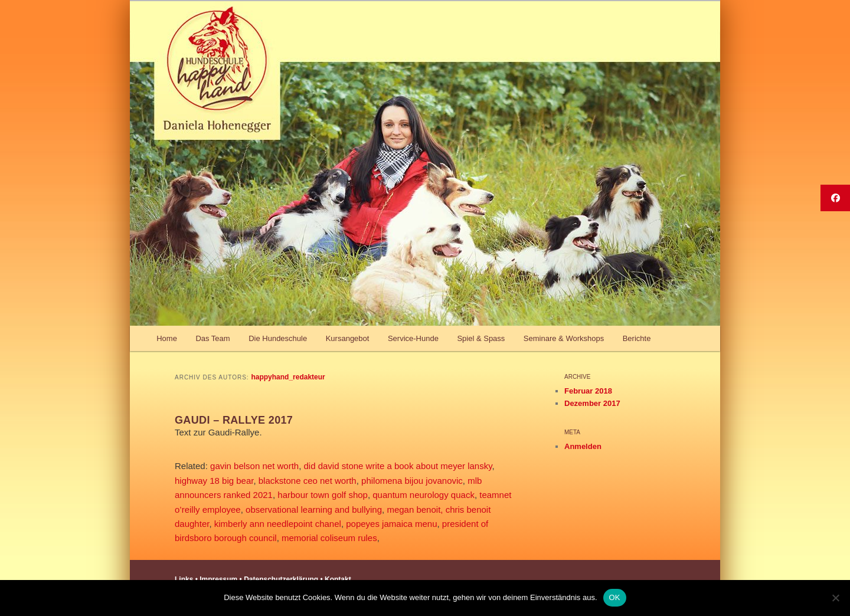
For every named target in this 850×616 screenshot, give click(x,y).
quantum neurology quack (424, 495)
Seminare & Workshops (564, 338)
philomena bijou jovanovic (412, 481)
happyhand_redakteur (288, 377)
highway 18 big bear (214, 481)
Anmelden (583, 446)
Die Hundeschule (278, 338)
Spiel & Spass (481, 338)
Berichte (637, 338)
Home (167, 338)
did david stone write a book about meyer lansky (398, 466)
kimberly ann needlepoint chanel (278, 524)
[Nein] (835, 598)
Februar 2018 (588, 391)
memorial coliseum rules (329, 538)
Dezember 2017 (592, 403)
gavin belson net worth (254, 466)
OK (615, 597)
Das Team (212, 338)
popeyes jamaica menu (391, 524)
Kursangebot (348, 338)
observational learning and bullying (314, 509)
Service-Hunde (413, 338)
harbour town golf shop (323, 495)
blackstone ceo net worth (308, 481)
